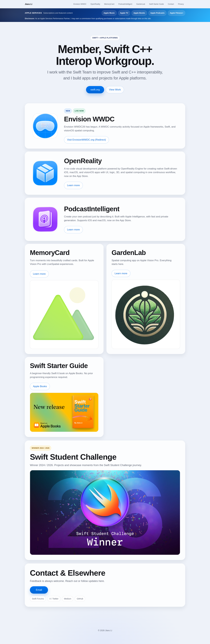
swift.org (95, 90)
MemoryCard (109, 4)
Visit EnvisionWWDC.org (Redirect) (86, 140)
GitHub (80, 599)
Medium (68, 599)
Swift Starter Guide (157, 4)
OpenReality (95, 4)
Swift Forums (38, 599)
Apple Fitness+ (177, 13)
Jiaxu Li (29, 4)
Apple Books (139, 13)
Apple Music (109, 13)
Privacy (181, 4)
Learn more (73, 185)
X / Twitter (54, 599)
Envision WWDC (80, 4)
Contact (171, 4)
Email (39, 590)
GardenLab (141, 4)
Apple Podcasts (157, 13)
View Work (115, 90)
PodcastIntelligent (125, 4)
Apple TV (124, 13)
